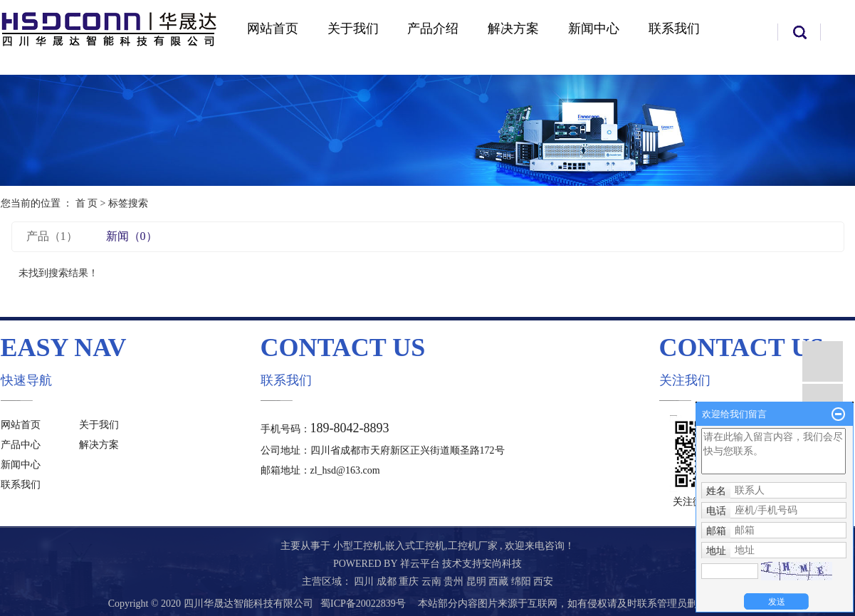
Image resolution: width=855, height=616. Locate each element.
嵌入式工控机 (415, 546)
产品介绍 (433, 28)
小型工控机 (358, 546)
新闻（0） (132, 236)
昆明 (478, 581)
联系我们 (674, 28)
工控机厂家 (473, 546)
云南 (433, 581)
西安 (543, 581)
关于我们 (353, 28)
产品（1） (52, 236)
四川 (365, 581)
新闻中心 (594, 28)
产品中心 (21, 445)
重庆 (410, 581)
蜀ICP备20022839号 (363, 604)
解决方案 (513, 28)
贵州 (455, 581)
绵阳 (523, 581)
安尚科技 (502, 564)
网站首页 (273, 28)
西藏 (500, 581)
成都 (388, 581)
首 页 (87, 203)
